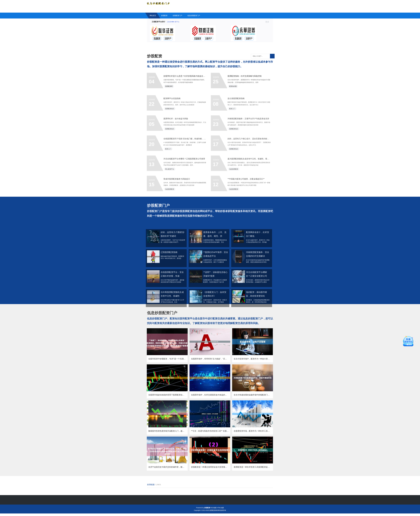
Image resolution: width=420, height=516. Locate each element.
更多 (268, 22)
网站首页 (153, 15)
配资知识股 (233, 87)
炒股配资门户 (177, 15)
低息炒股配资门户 (194, 15)
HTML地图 (220, 510)
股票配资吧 (169, 87)
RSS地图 (214, 510)
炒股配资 (164, 15)
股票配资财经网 (215, 513)
